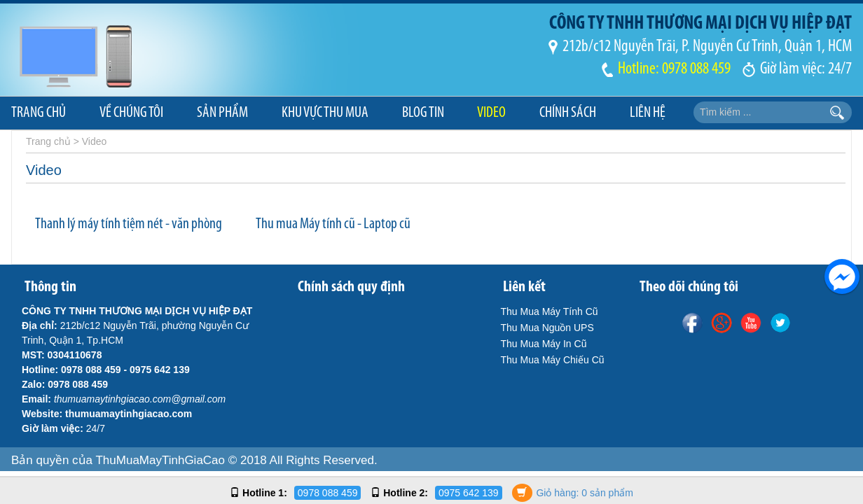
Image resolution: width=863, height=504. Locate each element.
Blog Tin (423, 113)
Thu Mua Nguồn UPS (547, 328)
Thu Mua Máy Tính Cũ (550, 311)
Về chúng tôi (131, 113)
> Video (90, 141)
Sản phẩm (222, 113)
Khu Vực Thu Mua (325, 113)
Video (491, 113)
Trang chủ (39, 113)
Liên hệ (648, 113)
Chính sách (568, 113)
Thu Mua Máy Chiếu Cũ (553, 360)
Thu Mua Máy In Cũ (544, 344)
